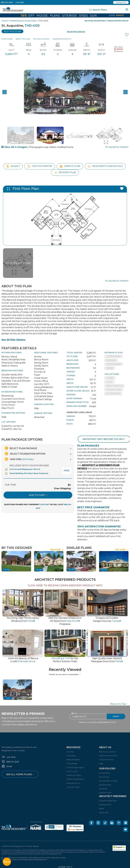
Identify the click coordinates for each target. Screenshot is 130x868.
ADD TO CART (38, 495)
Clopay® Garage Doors (108, 801)
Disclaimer (103, 789)
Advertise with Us (73, 783)
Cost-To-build (72, 771)
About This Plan (23, 39)
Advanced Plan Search (118, 21)
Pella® (102, 809)
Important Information (108, 756)
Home (5, 21)
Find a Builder (72, 763)
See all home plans (20, 774)
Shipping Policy (105, 785)
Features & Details (41, 39)
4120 (8, 698)
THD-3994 (39, 570)
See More (57, 550)
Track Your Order (73, 787)
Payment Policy (105, 793)
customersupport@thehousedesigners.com (32, 860)
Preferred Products (62, 39)
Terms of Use (104, 777)
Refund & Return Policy (108, 781)
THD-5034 (71, 570)
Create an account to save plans (65, 674)
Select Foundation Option (25, 454)
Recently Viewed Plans (95, 21)
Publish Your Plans (74, 775)
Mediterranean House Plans (23, 21)
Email (7, 766)
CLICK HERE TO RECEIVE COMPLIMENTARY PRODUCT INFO (65, 585)
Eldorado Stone (105, 805)
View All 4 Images (14, 147)
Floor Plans (7, 39)
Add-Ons (19, 459)
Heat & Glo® (104, 812)
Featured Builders (73, 760)
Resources (73, 747)
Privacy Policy (104, 773)
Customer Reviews (106, 760)
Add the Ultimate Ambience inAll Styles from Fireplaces (65, 621)
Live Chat (20, 2)
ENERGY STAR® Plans (75, 779)
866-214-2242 (7, 2)
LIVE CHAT (45, 504)
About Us (105, 747)
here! (113, 722)
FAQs (101, 763)
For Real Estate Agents (75, 767)
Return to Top (119, 704)
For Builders (71, 756)
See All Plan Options (13, 340)
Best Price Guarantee (107, 752)
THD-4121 (104, 570)
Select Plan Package (21, 448)
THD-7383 (6, 570)
